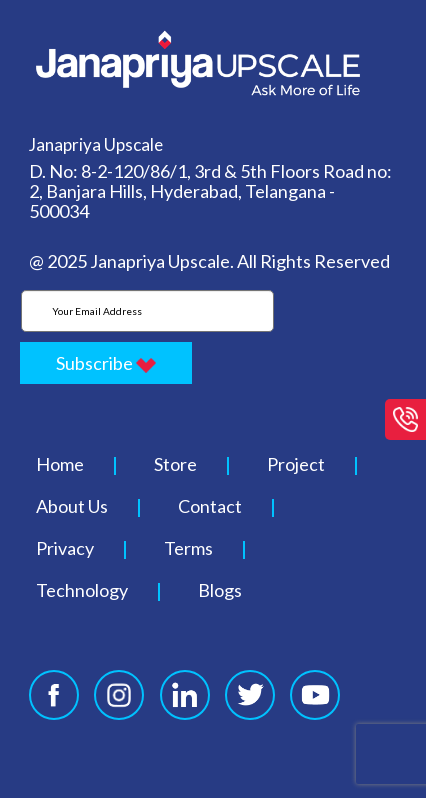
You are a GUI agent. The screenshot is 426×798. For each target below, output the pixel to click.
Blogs (220, 590)
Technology (82, 590)
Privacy (65, 548)
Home (60, 464)
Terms (188, 548)
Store (175, 464)
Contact (210, 506)
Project (296, 464)
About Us (72, 506)
